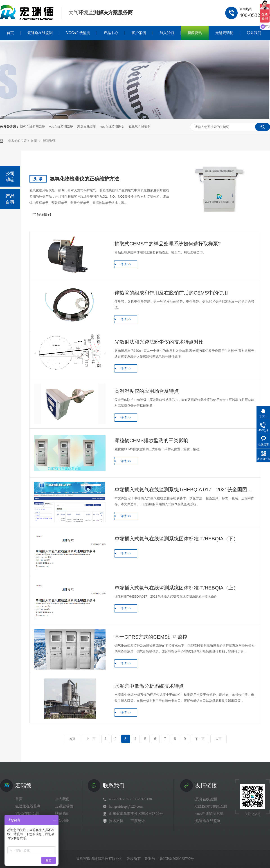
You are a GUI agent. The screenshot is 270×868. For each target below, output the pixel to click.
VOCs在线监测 (27, 813)
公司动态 (10, 176)
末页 (218, 739)
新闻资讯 (49, 141)
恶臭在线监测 (87, 127)
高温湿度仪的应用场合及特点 (147, 391)
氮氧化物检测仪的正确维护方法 (84, 179)
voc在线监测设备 (112, 127)
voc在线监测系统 (61, 127)
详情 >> (126, 264)
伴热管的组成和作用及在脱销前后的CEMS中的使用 (171, 293)
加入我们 (62, 799)
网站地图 (62, 821)
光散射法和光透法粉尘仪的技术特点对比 (159, 342)
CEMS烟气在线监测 (211, 806)
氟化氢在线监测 (139, 127)
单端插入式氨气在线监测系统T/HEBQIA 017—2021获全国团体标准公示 (184, 490)
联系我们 (62, 813)
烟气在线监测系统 (32, 127)
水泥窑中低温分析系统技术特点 (149, 686)
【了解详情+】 (41, 215)
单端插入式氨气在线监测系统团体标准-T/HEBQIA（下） (176, 539)
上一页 (91, 739)
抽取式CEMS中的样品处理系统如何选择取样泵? (168, 244)
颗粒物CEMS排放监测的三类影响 (151, 440)
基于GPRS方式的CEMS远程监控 (151, 637)
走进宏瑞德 (64, 806)
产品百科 (10, 199)
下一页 (200, 739)
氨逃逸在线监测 (28, 806)
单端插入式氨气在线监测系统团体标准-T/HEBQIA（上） (176, 588)
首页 (34, 141)
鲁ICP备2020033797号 (177, 859)
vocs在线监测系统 (209, 814)
